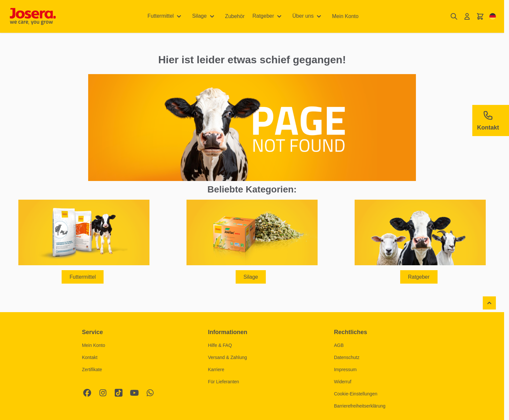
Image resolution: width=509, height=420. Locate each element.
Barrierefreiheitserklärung (360, 406)
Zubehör (235, 16)
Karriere (216, 370)
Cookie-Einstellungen (356, 394)
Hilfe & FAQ (220, 345)
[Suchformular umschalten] (454, 17)
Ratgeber (263, 16)
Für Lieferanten (223, 382)
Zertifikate (92, 370)
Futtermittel (161, 16)
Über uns (303, 16)
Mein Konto (345, 16)
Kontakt (90, 357)
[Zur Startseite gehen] (33, 16)
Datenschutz (347, 357)
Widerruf (343, 382)
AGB (339, 345)
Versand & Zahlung (227, 357)
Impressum (345, 370)
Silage (199, 16)
